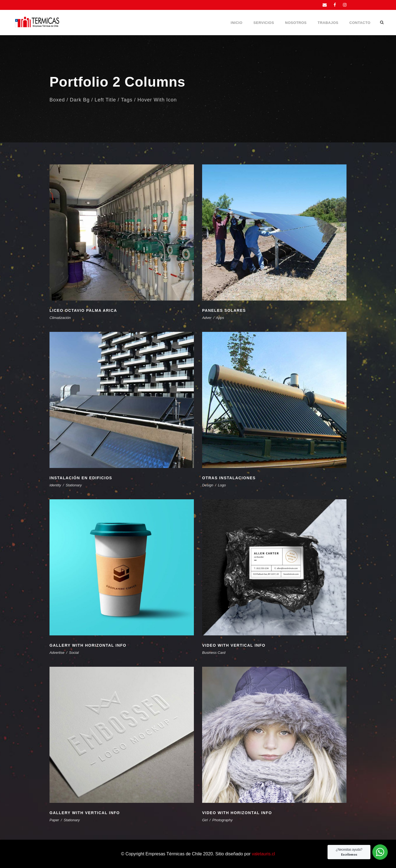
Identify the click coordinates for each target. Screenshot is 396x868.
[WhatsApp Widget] (380, 852)
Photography (222, 820)
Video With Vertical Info (234, 645)
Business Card (214, 653)
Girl (205, 820)
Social (74, 653)
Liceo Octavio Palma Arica (83, 310)
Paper (54, 820)
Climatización (60, 318)
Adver (207, 318)
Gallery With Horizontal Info (88, 645)
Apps (220, 318)
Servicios (264, 23)
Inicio (237, 23)
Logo (222, 485)
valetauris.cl (263, 854)
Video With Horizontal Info (237, 813)
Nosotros (296, 23)
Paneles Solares (224, 310)
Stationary (74, 485)
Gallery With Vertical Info (85, 813)
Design (208, 485)
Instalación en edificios (81, 478)
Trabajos (328, 23)
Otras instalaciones (229, 478)
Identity (55, 485)
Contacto (360, 23)
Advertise (57, 653)
